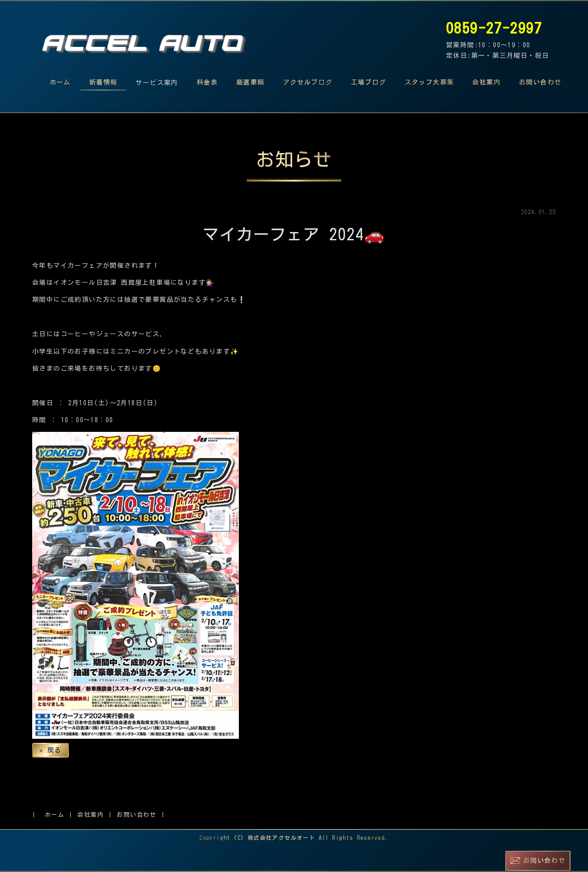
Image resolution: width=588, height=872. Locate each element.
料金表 (207, 82)
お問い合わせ (540, 82)
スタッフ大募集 (430, 82)
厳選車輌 (250, 82)
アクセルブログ (308, 82)
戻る (51, 750)
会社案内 (486, 82)
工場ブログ (369, 82)
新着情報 (103, 82)
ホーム (60, 82)
